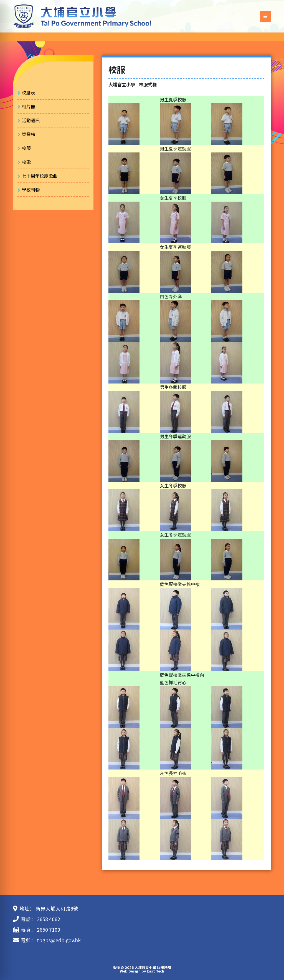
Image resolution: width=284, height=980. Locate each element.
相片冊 (29, 106)
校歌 (26, 162)
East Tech (155, 971)
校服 (26, 148)
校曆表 (29, 92)
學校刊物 (31, 190)
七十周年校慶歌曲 (40, 176)
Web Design (130, 971)
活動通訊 (31, 120)
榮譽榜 (29, 134)
